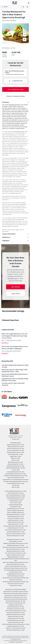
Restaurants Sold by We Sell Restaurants (15, 599)
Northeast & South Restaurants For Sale (16, 568)
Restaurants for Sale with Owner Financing (16, 593)
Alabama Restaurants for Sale (16, 445)
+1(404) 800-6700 (16, 81)
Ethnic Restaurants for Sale (15, 493)
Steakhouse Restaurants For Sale (15, 615)
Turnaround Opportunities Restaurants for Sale (15, 624)
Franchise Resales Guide (15, 505)
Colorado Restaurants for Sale (15, 483)
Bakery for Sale (16, 458)
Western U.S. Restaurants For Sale (15, 628)
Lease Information (9, 234)
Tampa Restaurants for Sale (16, 618)
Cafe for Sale (15, 470)
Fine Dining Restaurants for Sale (16, 497)
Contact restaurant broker (16, 96)
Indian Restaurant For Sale (16, 520)
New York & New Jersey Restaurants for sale (15, 562)
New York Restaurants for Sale (16, 564)
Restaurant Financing (16, 580)
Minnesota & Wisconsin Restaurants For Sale (15, 547)
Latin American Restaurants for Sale (15, 530)
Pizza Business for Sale (15, 572)
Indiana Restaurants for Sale (16, 522)
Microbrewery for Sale (15, 541)
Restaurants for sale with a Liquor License (16, 591)
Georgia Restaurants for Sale (16, 509)
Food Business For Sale (16, 501)
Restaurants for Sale (15, 586)
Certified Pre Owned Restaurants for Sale (15, 476)
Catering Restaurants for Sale (16, 472)
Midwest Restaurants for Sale (16, 545)
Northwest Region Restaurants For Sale (16, 570)
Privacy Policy (19, 642)
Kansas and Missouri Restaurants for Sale (15, 526)
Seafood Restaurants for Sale (16, 607)
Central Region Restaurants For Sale (15, 474)
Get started (15, 287)
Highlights (6, 241)
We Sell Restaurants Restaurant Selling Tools (16, 582)
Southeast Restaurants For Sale (16, 613)
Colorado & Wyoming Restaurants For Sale (15, 481)
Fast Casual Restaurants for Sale (16, 495)
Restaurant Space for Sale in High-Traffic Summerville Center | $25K (15, 371)
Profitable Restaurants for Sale (16, 574)
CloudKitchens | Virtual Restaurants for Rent (15, 480)
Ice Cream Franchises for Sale (16, 518)
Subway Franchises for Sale (15, 616)
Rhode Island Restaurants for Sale (15, 601)
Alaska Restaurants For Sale (15, 447)
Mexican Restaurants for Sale (15, 536)
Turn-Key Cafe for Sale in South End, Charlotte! (13, 384)
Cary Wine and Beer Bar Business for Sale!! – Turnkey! (15, 366)
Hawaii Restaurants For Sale (16, 516)
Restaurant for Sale (14, 105)
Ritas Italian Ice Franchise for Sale (15, 603)
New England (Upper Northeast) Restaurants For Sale (15, 560)
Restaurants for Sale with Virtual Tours (15, 597)
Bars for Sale (15, 460)
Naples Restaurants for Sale (15, 557)
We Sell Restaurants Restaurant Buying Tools (16, 578)
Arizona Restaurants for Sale (15, 451)
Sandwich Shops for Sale (16, 605)
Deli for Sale (16, 485)
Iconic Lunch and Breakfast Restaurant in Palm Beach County (15, 375)
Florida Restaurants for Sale (15, 499)
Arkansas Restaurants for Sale (15, 452)
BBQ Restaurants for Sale (16, 462)
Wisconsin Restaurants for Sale (16, 630)
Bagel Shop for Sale (16, 456)
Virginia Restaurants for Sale (15, 626)
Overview (6, 102)
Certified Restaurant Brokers (16, 576)
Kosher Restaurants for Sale (15, 528)
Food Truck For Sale (16, 503)
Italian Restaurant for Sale (16, 524)
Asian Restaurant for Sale (16, 454)
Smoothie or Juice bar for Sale (16, 609)
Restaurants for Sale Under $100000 (15, 589)
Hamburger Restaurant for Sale (16, 514)
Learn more (16, 294)
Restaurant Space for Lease (15, 584)
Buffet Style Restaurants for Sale (15, 468)
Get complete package (16, 89)
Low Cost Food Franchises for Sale (16, 534)
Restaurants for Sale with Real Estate (16, 595)
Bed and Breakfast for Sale (15, 464)
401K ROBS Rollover (15, 443)
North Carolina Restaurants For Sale (16, 566)
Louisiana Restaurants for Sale (16, 532)
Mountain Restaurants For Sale (16, 551)
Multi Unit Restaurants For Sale (16, 555)
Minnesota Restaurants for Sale (16, 549)
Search (5, 7)
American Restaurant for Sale (16, 449)
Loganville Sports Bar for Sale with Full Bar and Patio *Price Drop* (15, 380)
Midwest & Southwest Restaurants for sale (16, 543)
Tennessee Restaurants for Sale (15, 620)
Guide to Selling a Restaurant (16, 512)
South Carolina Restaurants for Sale (16, 611)
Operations (6, 237)
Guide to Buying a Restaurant (16, 510)
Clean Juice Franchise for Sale (16, 478)
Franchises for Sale (15, 507)
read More (5, 343)
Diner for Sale (15, 487)
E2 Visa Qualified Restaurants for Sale (15, 491)
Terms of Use (12, 642)
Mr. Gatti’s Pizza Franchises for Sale (16, 553)
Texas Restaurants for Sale (15, 622)
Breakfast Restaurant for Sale (16, 466)
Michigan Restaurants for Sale (15, 540)
